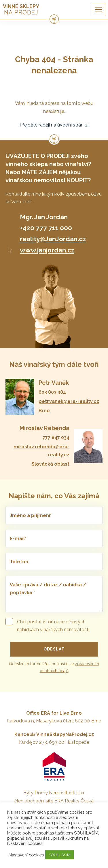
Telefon (19, 562)
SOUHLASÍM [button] (59, 855)
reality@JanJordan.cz (53, 239)
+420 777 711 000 (46, 228)
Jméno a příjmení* (31, 515)
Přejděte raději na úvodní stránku (54, 125)
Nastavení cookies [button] (26, 855)
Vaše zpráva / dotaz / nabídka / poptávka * (48, 589)
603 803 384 (52, 392)
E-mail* (18, 539)
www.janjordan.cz (47, 250)
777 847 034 (56, 437)
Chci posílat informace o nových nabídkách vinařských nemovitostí (47, 625)
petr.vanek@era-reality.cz (69, 401)
